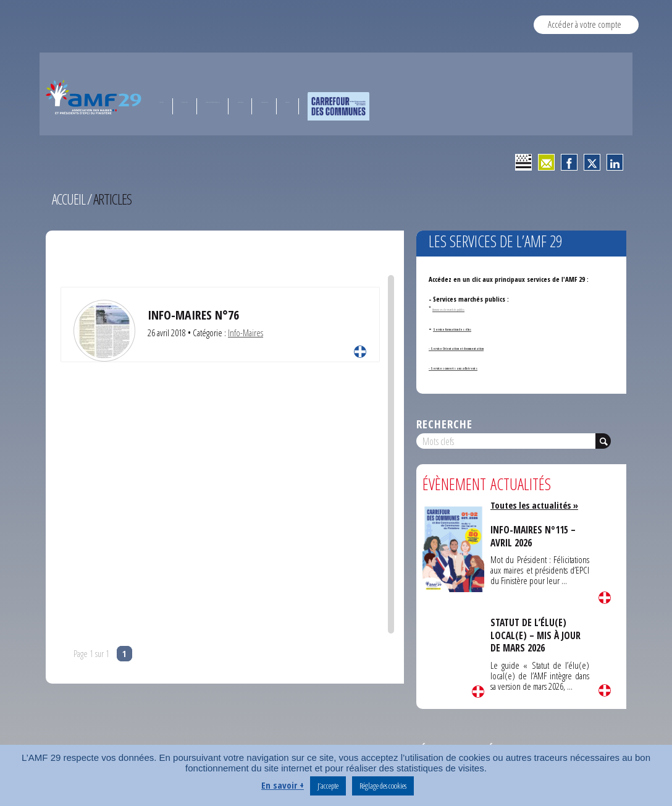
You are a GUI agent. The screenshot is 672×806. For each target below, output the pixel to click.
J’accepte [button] (328, 786)
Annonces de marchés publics (466, 308)
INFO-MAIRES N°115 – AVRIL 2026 (535, 536)
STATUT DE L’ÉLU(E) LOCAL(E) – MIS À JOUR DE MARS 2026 (537, 635)
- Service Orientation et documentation (486, 347)
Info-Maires (246, 333)
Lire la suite (360, 352)
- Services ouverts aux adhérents (477, 367)
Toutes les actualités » (536, 505)
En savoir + (283, 785)
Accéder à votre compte (585, 24)
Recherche (444, 424)
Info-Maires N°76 (194, 315)
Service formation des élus (472, 328)
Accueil (69, 199)
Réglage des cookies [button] (383, 786)
